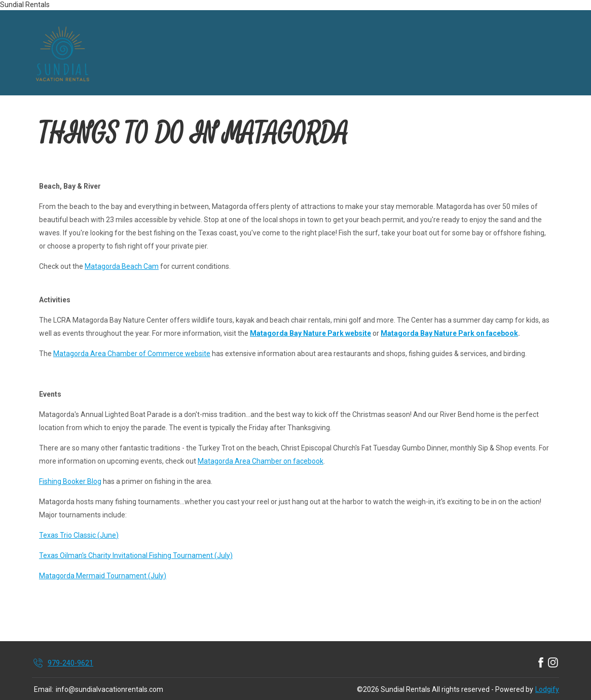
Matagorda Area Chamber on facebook (261, 461)
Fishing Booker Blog (70, 481)
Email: (44, 689)
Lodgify (547, 689)
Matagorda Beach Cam (122, 266)
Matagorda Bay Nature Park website (310, 333)
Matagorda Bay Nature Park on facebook (449, 333)
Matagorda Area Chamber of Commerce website (132, 354)
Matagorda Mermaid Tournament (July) (103, 576)
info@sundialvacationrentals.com (109, 689)
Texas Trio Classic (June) (79, 535)
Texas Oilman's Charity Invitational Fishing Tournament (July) (136, 555)
